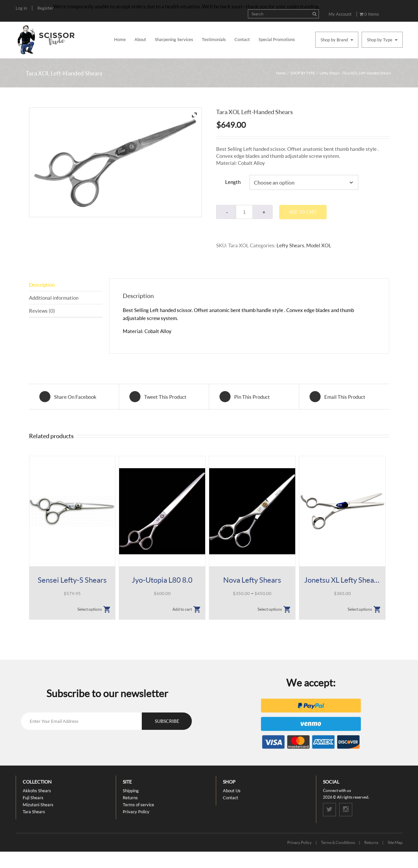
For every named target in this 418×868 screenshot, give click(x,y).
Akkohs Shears (37, 791)
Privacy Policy (136, 812)
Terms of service (138, 805)
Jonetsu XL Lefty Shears (342, 580)
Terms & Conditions (338, 842)
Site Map (395, 842)
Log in (21, 8)
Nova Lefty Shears (252, 580)
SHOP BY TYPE (303, 73)
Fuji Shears (33, 798)
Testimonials (214, 39)
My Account (340, 14)
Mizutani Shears (38, 805)
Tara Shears (34, 812)
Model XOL (319, 245)
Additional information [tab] (54, 298)
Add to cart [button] (182, 610)
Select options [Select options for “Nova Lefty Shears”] (270, 610)
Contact (242, 39)
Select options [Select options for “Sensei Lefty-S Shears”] (90, 610)
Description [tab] (42, 285)
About (140, 39)
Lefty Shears (330, 73)
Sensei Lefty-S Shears (72, 580)
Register (45, 8)
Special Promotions (277, 39)
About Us (232, 791)
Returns (130, 798)
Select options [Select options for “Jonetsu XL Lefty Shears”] (360, 610)
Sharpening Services (174, 39)
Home (120, 39)
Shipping (131, 791)
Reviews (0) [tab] (42, 311)
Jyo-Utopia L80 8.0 (162, 580)
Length (233, 182)
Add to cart (303, 212)
